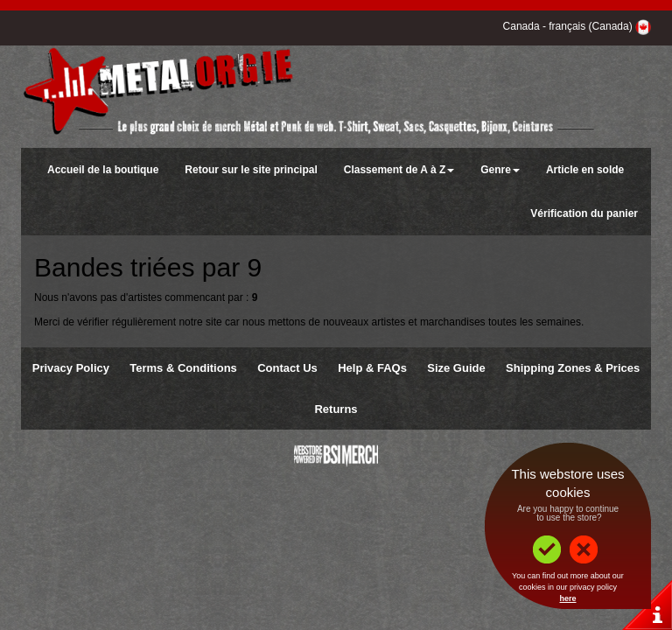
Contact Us (287, 368)
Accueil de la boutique (103, 170)
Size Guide (456, 368)
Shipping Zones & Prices (573, 368)
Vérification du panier (584, 213)
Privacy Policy (71, 368)
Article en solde (585, 170)
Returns (336, 409)
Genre (500, 170)
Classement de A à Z (399, 170)
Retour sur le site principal (251, 170)
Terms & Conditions (183, 368)
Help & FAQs (372, 368)
